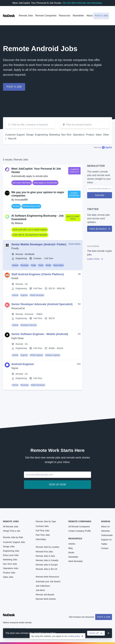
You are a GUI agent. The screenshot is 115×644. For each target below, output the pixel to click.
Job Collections (43, 586)
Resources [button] (65, 16)
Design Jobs (9, 547)
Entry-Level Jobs (11, 555)
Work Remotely (76, 561)
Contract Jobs (42, 526)
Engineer (24, 295)
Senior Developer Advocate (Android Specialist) (42, 304)
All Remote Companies (79, 527)
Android (15, 265)
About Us (105, 527)
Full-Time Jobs (42, 531)
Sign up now (57, 485)
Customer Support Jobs (14, 542)
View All (12, 139)
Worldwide (30, 254)
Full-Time (49, 258)
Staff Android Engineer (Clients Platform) (38, 274)
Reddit (15, 278)
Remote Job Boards (45, 595)
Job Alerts (40, 590)
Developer (25, 265)
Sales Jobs (8, 577)
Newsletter (78, 16)
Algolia (103, 147)
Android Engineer (23, 364)
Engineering (21, 258)
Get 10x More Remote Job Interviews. (82, 3)
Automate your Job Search (48, 582)
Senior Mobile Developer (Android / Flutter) (39, 244)
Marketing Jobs (10, 560)
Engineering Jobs (11, 551)
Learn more (95, 259)
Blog (71, 548)
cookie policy (74, 636)
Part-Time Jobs (43, 535)
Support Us (106, 540)
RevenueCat (18, 308)
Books (71, 553)
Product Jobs (9, 573)
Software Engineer (53, 355)
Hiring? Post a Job (12, 531)
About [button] (90, 16)
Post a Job (104, 617)
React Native (58, 265)
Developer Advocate (29, 325)
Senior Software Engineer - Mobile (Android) (40, 334)
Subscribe (100, 195)
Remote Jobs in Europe (47, 565)
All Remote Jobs (11, 527)
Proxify (15, 248)
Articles (72, 544)
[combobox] (85, 125)
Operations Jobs (11, 568)
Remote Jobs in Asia (45, 556)
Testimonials (107, 535)
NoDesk (106, 521)
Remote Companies (46, 16)
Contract (37, 258)
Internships (41, 539)
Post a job (101, 16)
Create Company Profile (80, 531)
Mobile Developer (37, 295)
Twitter (104, 544)
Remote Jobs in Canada (47, 560)
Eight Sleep (18, 338)
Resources (75, 539)
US (26, 284)
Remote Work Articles (46, 599)
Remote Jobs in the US (46, 569)
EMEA (40, 314)
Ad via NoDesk (93, 246)
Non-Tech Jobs (10, 564)
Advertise (105, 531)
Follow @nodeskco (100, 229)
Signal (15, 368)
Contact (105, 548)
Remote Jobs (26, 16)
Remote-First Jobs (44, 552)
